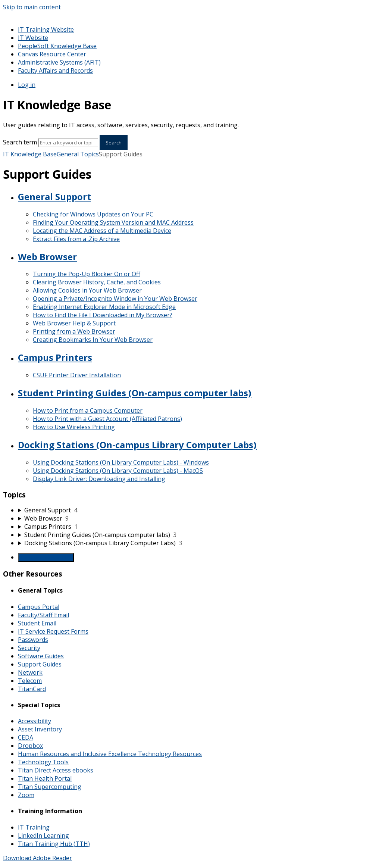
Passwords (33, 640)
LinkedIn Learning (43, 836)
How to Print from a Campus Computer (88, 410)
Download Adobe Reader (37, 858)
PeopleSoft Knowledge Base (57, 46)
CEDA (26, 737)
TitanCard (32, 689)
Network (30, 672)
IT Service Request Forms (53, 631)
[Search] (68, 143)
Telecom (30, 681)
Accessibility (35, 721)
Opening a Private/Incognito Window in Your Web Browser (115, 299)
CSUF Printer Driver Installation (77, 375)
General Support (54, 196)
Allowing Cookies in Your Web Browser (87, 290)
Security (29, 648)
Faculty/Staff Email (43, 615)
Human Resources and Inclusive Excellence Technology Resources (110, 754)
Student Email (37, 623)
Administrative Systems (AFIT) (59, 62)
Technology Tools (43, 762)
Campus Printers (55, 357)
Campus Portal (39, 607)
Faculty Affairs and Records (55, 71)
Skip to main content (32, 7)
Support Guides (40, 664)
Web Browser (47, 257)
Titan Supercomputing (50, 787)
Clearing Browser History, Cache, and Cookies (97, 282)
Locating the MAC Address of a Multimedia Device (102, 231)
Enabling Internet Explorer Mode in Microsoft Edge (104, 307)
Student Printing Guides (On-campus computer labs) (135, 393)
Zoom (26, 795)
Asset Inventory (40, 729)
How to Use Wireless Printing (74, 427)
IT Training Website (46, 29)
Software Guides (41, 656)
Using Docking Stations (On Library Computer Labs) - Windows (121, 462)
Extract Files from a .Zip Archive (76, 239)
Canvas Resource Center (52, 54)
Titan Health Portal (45, 778)
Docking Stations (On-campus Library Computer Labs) (137, 445)
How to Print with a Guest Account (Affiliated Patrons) (107, 419)
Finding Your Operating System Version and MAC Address (113, 222)
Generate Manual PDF (46, 558)
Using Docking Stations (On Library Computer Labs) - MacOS (118, 471)
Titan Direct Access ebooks (56, 770)
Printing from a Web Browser (74, 331)
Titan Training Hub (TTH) (54, 844)
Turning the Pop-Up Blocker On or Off (87, 274)
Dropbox (30, 746)
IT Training (34, 827)
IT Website (33, 38)
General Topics (78, 154)
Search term (20, 142)
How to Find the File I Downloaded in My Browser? (103, 315)
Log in (27, 85)
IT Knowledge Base (30, 154)
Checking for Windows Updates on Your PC (93, 214)
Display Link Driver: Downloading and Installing (99, 479)
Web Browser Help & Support (74, 323)
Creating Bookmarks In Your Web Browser (93, 340)
